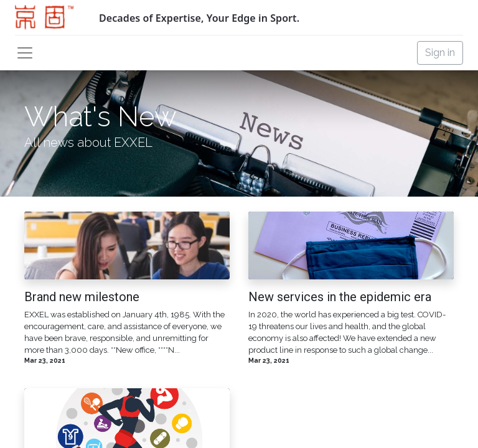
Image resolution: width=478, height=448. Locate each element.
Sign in (440, 53)
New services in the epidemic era (340, 297)
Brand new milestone (82, 297)
